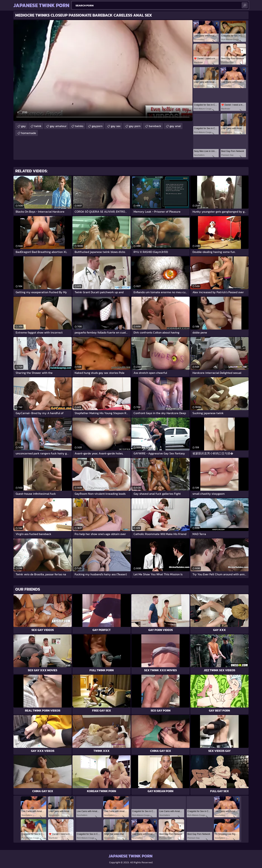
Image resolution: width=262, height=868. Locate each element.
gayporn (97, 126)
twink (38, 126)
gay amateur (58, 126)
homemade (29, 133)
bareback (155, 126)
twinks (79, 126)
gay (23, 126)
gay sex (116, 126)
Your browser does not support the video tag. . (103, 71)
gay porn (135, 126)
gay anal (175, 126)
